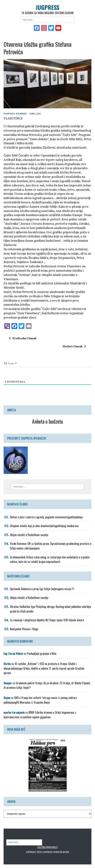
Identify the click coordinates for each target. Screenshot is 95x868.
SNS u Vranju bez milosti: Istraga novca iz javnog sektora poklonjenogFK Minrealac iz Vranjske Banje (40, 700)
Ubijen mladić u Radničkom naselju (29, 535)
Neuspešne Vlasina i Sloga (24, 629)
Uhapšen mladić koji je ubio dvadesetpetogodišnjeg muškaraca (44, 526)
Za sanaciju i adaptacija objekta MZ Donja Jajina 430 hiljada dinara (47, 620)
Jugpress (21, 114)
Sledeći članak (74, 346)
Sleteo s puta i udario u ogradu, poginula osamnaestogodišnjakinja (46, 517)
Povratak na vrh (61, 852)
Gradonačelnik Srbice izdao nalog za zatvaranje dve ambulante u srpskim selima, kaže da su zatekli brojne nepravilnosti (50, 560)
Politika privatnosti (47, 847)
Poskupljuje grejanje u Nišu (42, 654)
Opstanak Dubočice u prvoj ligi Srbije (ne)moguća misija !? (42, 589)
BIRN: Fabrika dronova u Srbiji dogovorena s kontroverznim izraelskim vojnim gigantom (40, 715)
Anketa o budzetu (47, 421)
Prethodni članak (23, 338)
